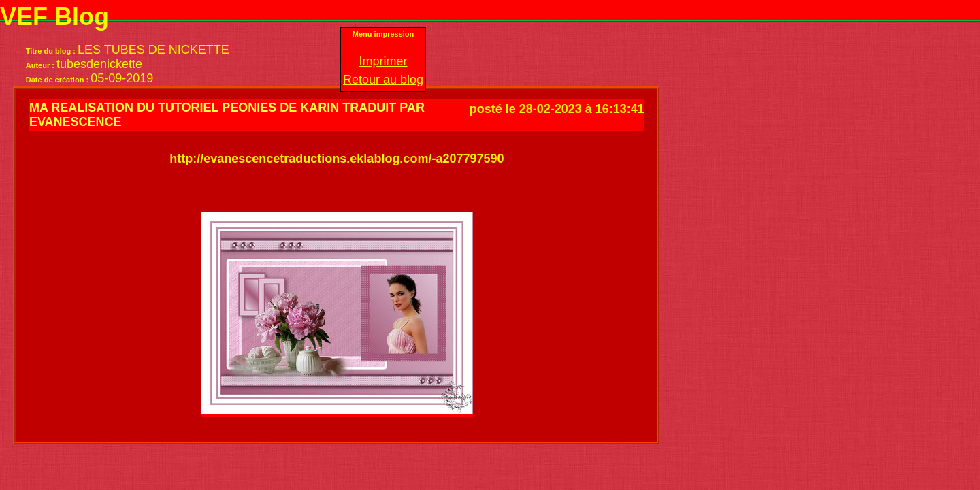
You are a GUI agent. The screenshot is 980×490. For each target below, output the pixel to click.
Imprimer (383, 61)
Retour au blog (383, 80)
